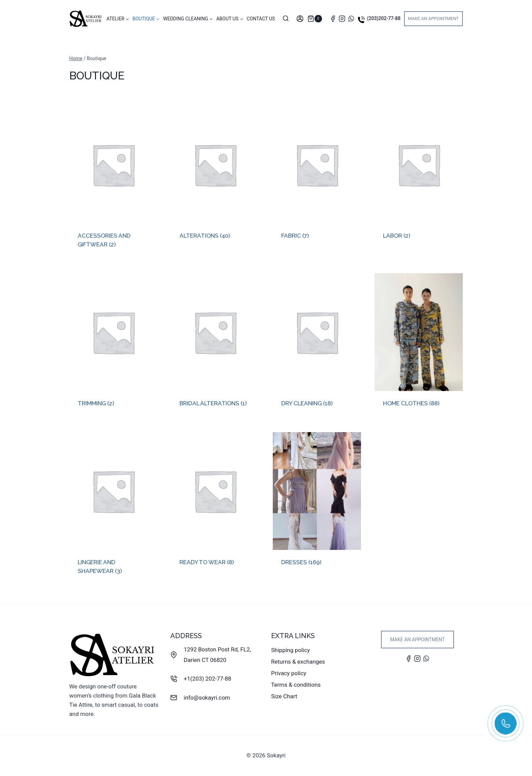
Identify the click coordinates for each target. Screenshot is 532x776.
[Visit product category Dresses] (317, 505)
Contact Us (261, 19)
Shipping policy (290, 650)
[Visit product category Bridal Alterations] (215, 346)
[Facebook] (333, 19)
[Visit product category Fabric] (317, 179)
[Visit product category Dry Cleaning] (317, 346)
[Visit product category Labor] (419, 179)
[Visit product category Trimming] (113, 346)
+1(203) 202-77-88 (208, 679)
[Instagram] (342, 19)
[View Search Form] (286, 19)
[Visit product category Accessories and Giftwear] (113, 183)
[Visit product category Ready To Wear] (215, 505)
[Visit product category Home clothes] (419, 346)
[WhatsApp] (351, 19)
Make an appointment (434, 19)
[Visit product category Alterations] (215, 179)
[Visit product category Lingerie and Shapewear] (113, 509)
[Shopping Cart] (317, 19)
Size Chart (284, 696)
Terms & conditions (296, 685)
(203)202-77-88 (384, 18)
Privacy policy (289, 673)
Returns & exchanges (298, 662)
